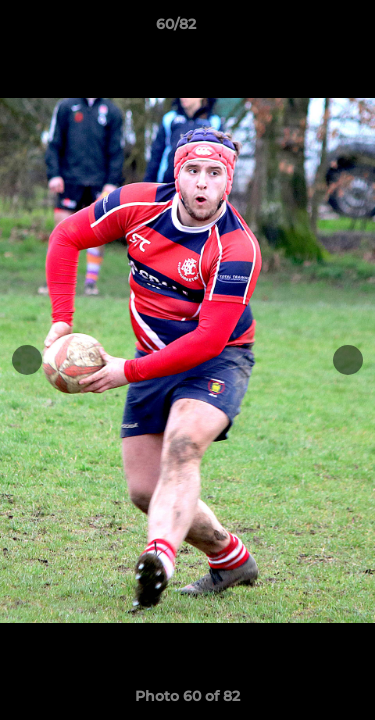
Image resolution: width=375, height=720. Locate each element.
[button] (303, 29)
